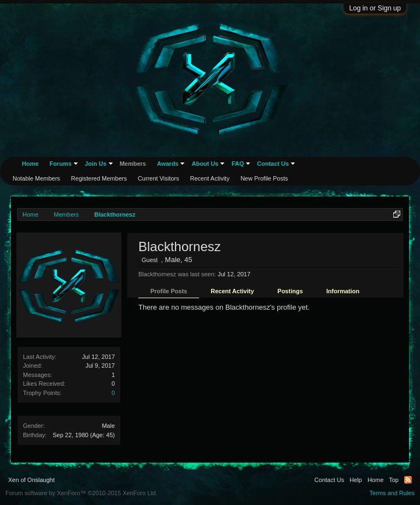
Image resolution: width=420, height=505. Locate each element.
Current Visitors (159, 178)
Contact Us (273, 164)
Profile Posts (169, 291)
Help (356, 480)
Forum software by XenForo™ (81, 493)
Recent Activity (232, 291)
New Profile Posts (264, 178)
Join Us (96, 164)
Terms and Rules (392, 493)
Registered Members (99, 178)
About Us (205, 164)
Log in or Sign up (375, 8)
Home (30, 164)
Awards (168, 164)
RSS (408, 480)
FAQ (238, 164)
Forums (61, 164)
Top (394, 480)
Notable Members (36, 178)
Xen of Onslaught (31, 480)
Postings (290, 291)
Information (343, 291)
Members (133, 164)
